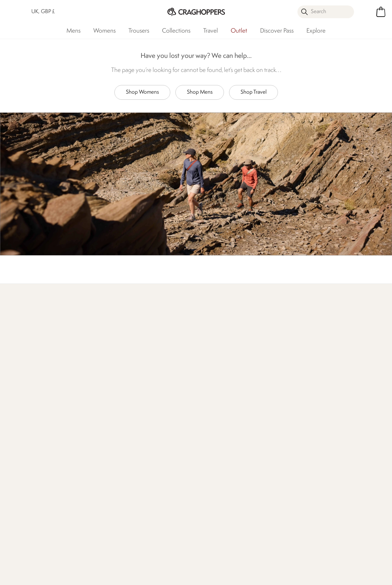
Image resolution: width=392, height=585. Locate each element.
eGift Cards (209, 393)
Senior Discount (214, 455)
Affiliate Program (214, 514)
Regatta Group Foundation (152, 474)
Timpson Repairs (214, 424)
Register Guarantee (218, 414)
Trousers (139, 31)
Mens (73, 31)
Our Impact (248, 341)
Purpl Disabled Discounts (212, 469)
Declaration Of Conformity (152, 438)
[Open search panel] (326, 12)
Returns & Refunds (36, 404)
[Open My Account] (367, 12)
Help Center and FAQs (101, 414)
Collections (176, 31)
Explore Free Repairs (184, 341)
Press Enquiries (92, 404)
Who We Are (323, 341)
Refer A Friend (212, 503)
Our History (149, 393)
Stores (143, 404)
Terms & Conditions (263, 576)
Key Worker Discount (219, 445)
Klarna (203, 493)
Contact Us (88, 393)
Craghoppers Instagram (218, 547)
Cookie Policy (361, 576)
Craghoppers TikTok (205, 547)
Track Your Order (34, 414)
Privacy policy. (326, 413)
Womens (104, 31)
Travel (211, 31)
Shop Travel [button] (254, 92)
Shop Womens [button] (142, 92)
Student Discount (215, 434)
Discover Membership (40, 341)
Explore (316, 31)
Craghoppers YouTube (231, 547)
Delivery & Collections (40, 393)
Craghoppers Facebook (192, 547)
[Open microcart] (381, 12)
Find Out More (105, 341)
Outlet (239, 31)
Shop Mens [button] (200, 92)
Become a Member (218, 404)
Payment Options (215, 483)
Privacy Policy (315, 576)
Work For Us (149, 414)
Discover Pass (277, 31)
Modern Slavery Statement (153, 456)
